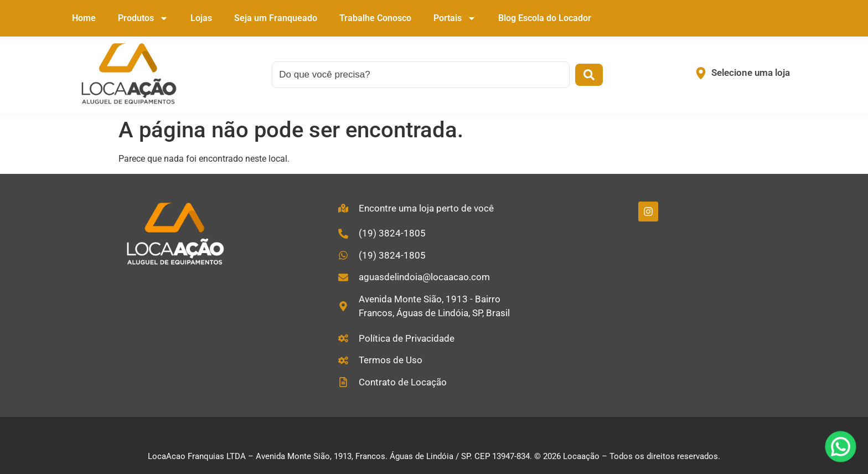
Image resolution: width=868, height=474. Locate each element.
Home (84, 18)
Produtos (143, 18)
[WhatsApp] (840, 446)
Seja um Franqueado (276, 18)
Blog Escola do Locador (545, 18)
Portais (455, 18)
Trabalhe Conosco (375, 18)
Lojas (201, 18)
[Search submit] (589, 75)
